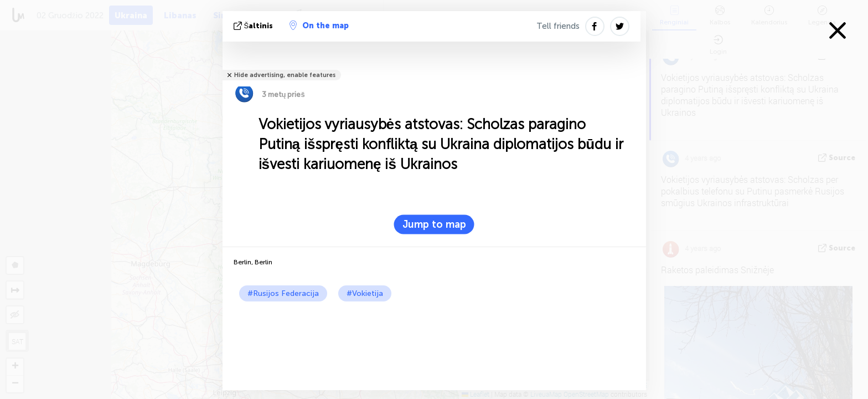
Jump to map (434, 224)
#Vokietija (365, 293)
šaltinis (255, 26)
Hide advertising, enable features (285, 75)
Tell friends (558, 26)
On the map (319, 25)
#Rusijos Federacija (283, 293)
